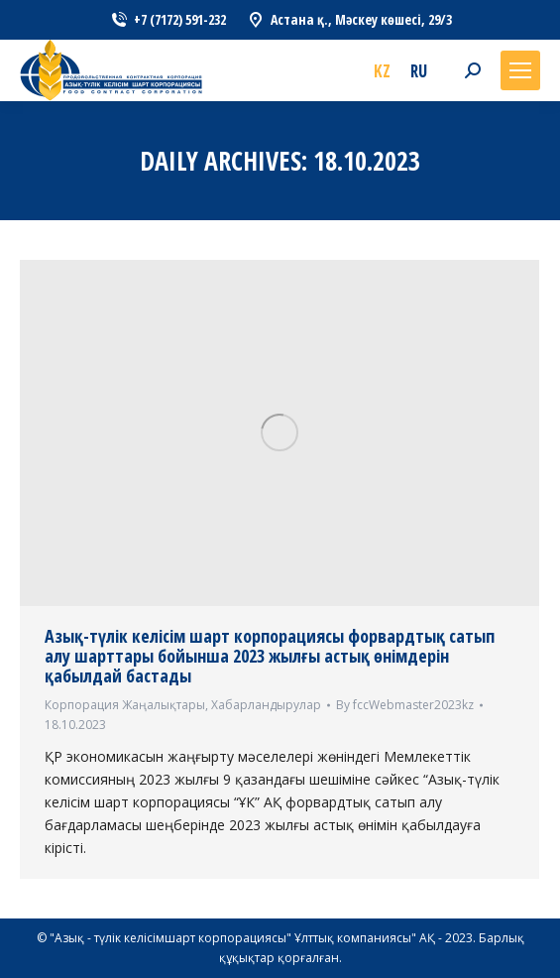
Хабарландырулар (266, 705)
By (405, 705)
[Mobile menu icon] (520, 70)
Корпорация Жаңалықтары (125, 705)
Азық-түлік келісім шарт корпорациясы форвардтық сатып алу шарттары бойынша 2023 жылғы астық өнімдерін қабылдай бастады (270, 656)
